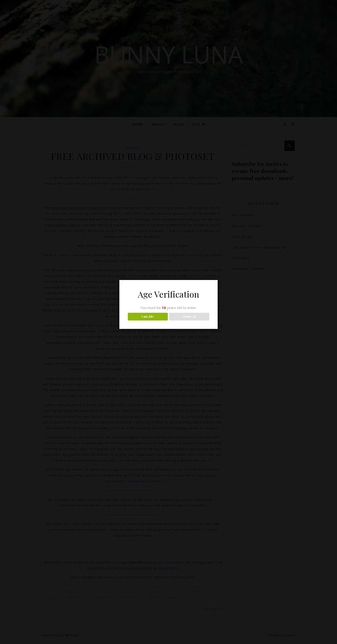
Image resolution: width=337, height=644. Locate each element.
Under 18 (189, 317)
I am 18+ (148, 317)
